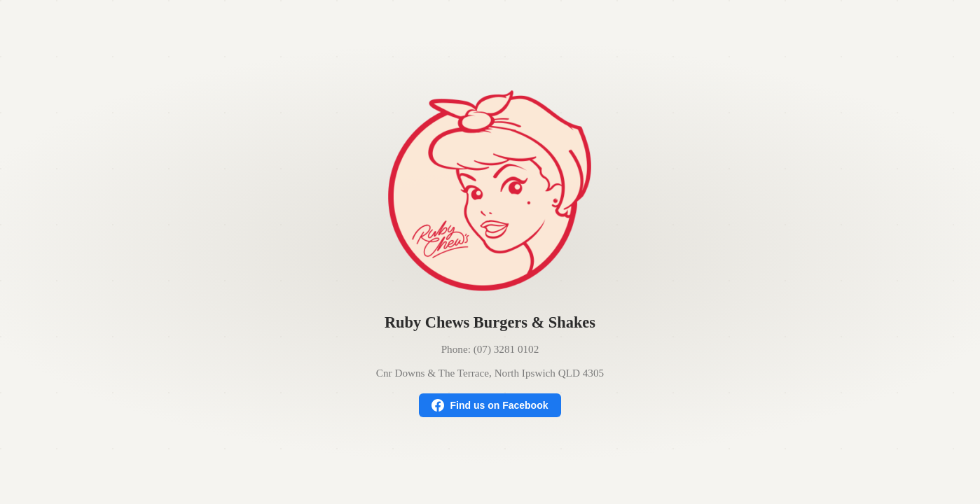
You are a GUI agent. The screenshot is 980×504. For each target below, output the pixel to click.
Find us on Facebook (490, 405)
